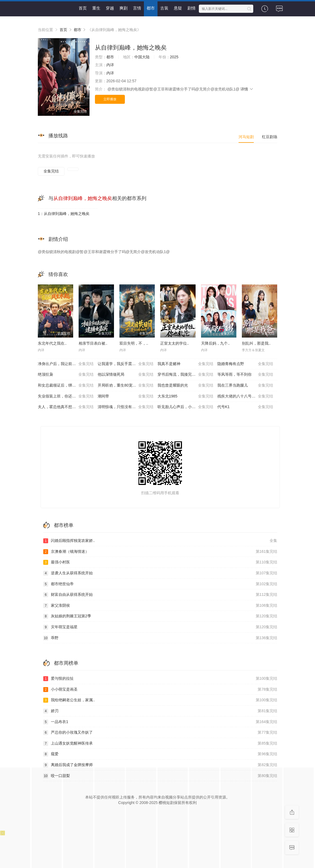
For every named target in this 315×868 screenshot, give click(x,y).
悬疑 (178, 8)
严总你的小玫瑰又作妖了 (160, 733)
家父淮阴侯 (160, 606)
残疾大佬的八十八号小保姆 (245, 396)
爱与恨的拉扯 (160, 679)
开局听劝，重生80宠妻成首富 (126, 386)
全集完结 (51, 171)
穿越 (110, 8)
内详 (110, 65)
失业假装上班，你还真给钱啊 (66, 396)
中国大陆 (142, 57)
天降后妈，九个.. (215, 343)
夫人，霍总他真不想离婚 (66, 407)
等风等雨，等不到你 (245, 375)
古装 (164, 8)
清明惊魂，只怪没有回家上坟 (126, 407)
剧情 (192, 8)
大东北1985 (185, 396)
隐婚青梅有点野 (245, 364)
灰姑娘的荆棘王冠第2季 (160, 616)
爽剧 (123, 8)
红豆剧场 (270, 137)
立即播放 (110, 99)
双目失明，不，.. (134, 343)
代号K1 (245, 407)
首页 (83, 8)
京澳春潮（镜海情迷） (160, 552)
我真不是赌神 (185, 364)
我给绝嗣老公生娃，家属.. (160, 700)
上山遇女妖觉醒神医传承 (160, 743)
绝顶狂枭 (66, 375)
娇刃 (160, 711)
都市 (151, 8)
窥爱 (160, 754)
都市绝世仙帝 (160, 584)
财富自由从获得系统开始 (160, 595)
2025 (174, 57)
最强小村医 (160, 562)
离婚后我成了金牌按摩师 (160, 765)
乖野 (160, 638)
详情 (247, 89)
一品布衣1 (160, 722)
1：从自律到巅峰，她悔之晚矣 (64, 214)
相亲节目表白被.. (93, 343)
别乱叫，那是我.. (256, 343)
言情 (137, 8)
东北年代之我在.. (52, 343)
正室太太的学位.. (175, 343)
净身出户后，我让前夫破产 (66, 364)
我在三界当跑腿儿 (245, 386)
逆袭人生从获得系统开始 (160, 573)
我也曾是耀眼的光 (185, 386)
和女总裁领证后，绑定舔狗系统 (66, 386)
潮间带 (126, 396)
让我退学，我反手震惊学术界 (126, 364)
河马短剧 (246, 137)
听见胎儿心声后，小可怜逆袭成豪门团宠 (187, 407)
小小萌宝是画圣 (160, 690)
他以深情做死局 (126, 375)
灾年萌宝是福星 (160, 627)
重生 (96, 8)
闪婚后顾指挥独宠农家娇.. (160, 541)
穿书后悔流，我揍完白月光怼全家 (186, 375)
